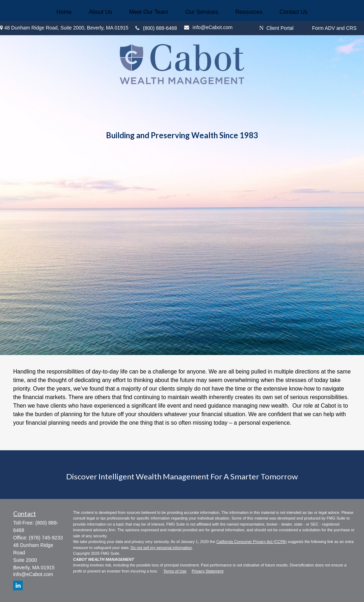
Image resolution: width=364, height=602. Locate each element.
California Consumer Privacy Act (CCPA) (252, 542)
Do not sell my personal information (161, 548)
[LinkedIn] (18, 585)
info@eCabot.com (33, 574)
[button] (64, 12)
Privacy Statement (207, 571)
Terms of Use (175, 571)
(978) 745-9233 (46, 538)
